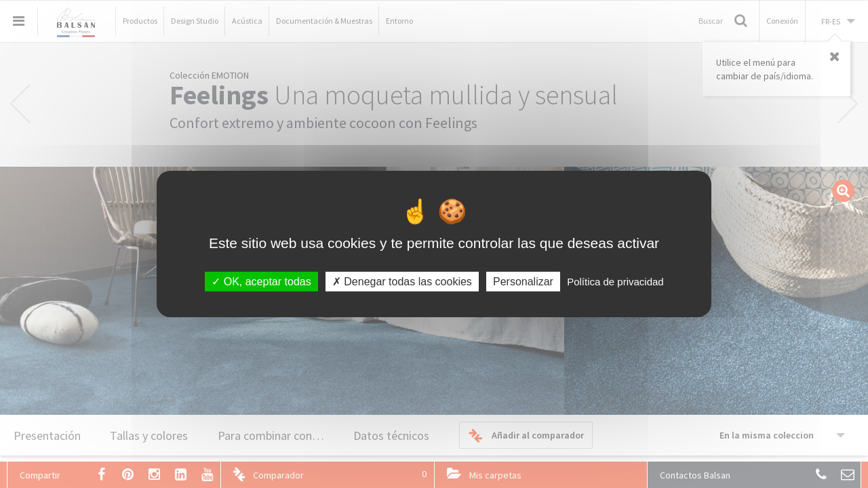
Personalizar (523, 282)
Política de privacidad (615, 282)
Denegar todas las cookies (402, 282)
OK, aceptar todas (261, 282)
